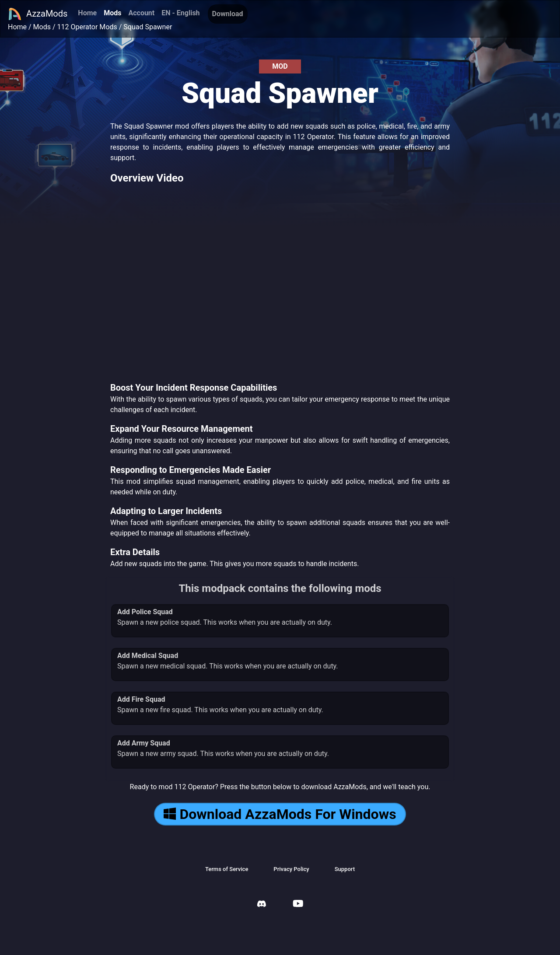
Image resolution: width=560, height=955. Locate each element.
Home (87, 13)
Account (141, 13)
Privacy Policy (291, 869)
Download (228, 14)
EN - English (180, 13)
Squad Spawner (148, 27)
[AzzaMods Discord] (262, 905)
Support (345, 869)
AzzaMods (38, 14)
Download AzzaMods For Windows (280, 814)
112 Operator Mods (87, 27)
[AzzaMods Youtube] (298, 904)
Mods (112, 13)
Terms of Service (227, 869)
